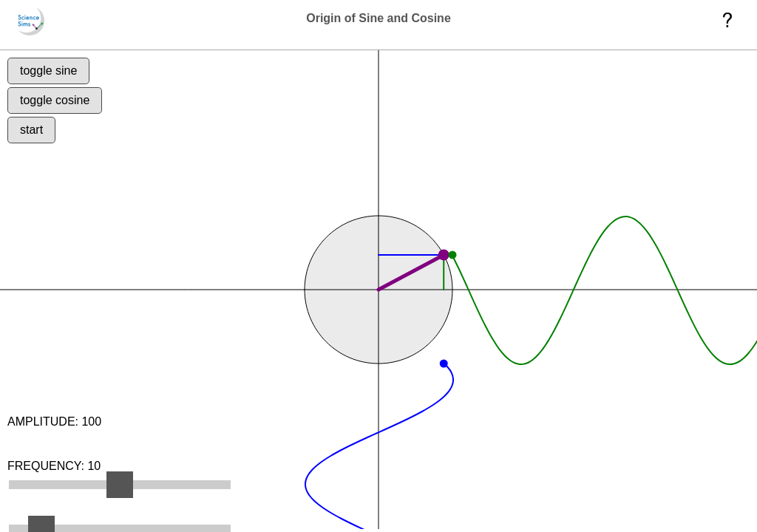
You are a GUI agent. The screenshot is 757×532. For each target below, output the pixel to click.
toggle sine (56, 78)
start (39, 152)
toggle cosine (62, 115)
